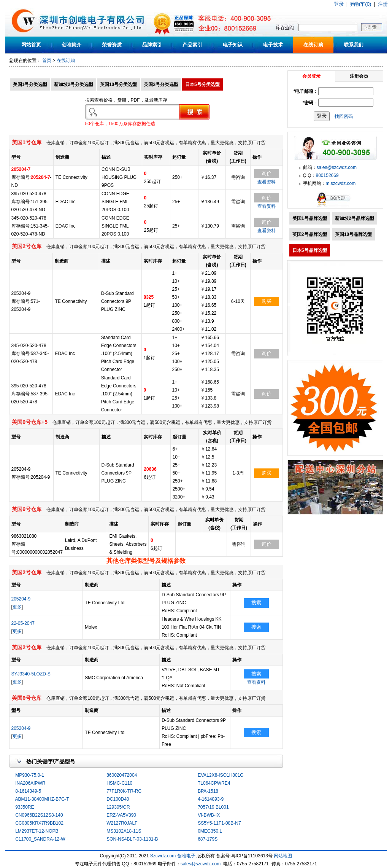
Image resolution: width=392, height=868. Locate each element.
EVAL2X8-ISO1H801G (221, 775)
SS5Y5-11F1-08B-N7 (219, 823)
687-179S (208, 839)
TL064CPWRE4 (214, 783)
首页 (47, 61)
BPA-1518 (208, 791)
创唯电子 (186, 856)
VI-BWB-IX (209, 815)
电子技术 (273, 45)
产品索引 (192, 45)
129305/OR (118, 807)
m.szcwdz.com (341, 183)
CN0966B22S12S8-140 (39, 815)
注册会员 (359, 76)
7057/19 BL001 (213, 807)
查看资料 (267, 182)
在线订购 (313, 45)
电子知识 (233, 45)
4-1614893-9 (211, 799)
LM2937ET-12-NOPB (37, 831)
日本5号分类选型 (202, 84)
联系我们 (354, 45)
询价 (267, 173)
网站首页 (31, 45)
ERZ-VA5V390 (121, 815)
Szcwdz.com (163, 856)
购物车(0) (361, 4)
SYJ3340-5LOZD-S (31, 674)
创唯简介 (71, 45)
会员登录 (311, 76)
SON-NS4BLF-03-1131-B (132, 839)
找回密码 (344, 116)
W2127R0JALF (122, 823)
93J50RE (25, 807)
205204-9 (21, 599)
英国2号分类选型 (161, 84)
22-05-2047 (23, 623)
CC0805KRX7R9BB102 (39, 823)
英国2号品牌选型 (310, 234)
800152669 (327, 175)
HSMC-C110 (119, 783)
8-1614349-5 (28, 791)
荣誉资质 (112, 45)
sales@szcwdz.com (337, 167)
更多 (17, 607)
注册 (383, 4)
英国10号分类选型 (118, 84)
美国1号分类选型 (30, 84)
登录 (339, 4)
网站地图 (283, 856)
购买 (267, 301)
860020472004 (122, 775)
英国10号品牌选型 (353, 234)
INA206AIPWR (30, 783)
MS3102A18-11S (124, 831)
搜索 (256, 603)
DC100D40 (118, 799)
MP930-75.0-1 (30, 775)
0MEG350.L (210, 831)
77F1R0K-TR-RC (124, 791)
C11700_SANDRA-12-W (40, 839)
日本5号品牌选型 (310, 250)
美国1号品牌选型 (310, 218)
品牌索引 (152, 45)
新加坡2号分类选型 (74, 84)
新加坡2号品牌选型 (355, 218)
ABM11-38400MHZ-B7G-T (42, 799)
